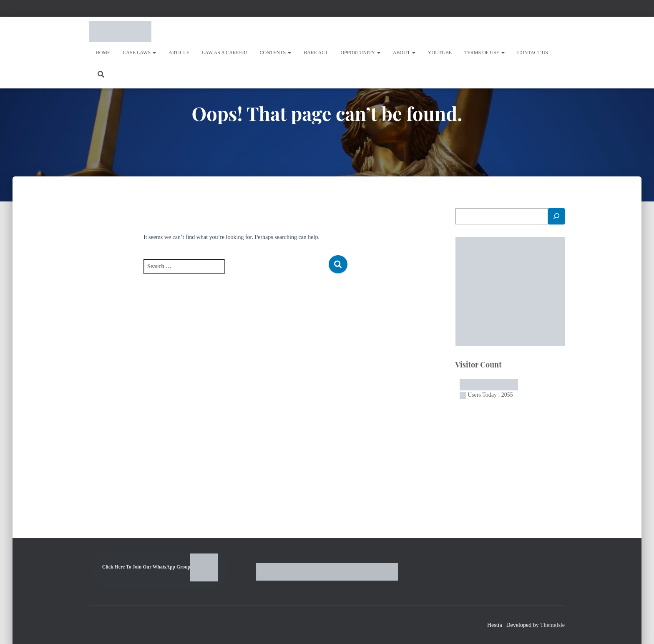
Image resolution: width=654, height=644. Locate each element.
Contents (276, 53)
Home (103, 53)
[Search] (556, 216)
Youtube (440, 53)
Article (179, 53)
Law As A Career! (225, 53)
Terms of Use (484, 53)
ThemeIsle (552, 625)
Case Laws (139, 53)
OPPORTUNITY (361, 53)
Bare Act (316, 53)
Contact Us (533, 53)
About (404, 53)
